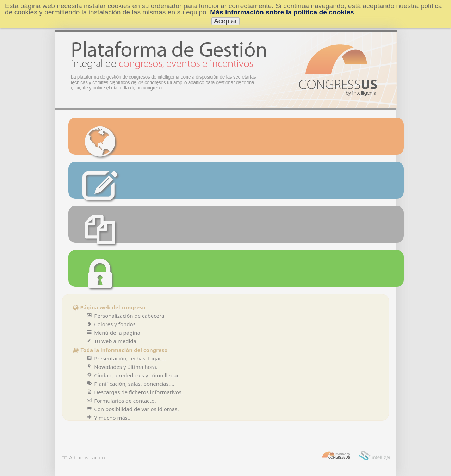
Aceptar (225, 21)
